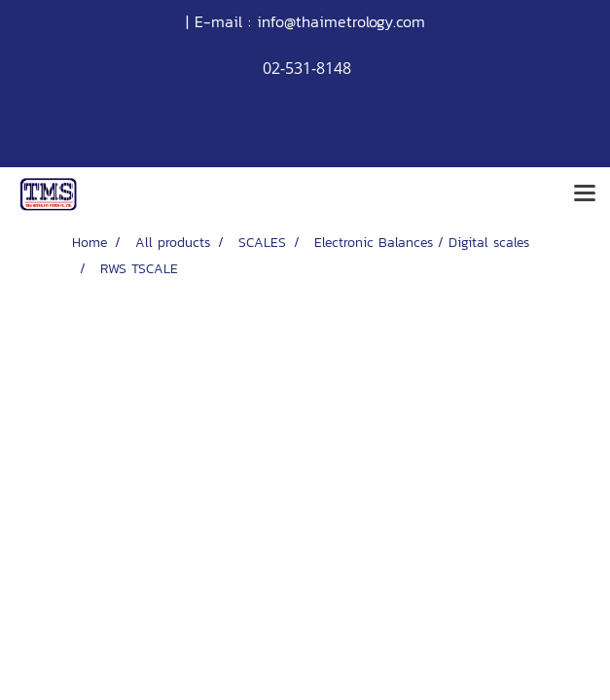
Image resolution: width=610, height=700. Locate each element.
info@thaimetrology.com (341, 21)
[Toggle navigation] (585, 194)
